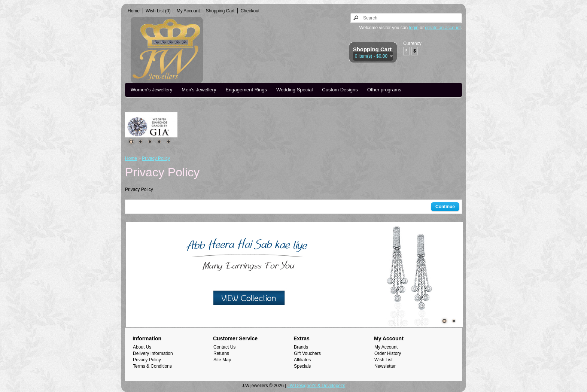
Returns (221, 353)
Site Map (222, 360)
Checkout (250, 11)
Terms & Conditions (152, 366)
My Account (188, 11)
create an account (443, 28)
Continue (445, 207)
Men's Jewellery (199, 90)
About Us (142, 347)
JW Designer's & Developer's (317, 386)
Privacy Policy (156, 158)
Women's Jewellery (151, 90)
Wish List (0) (158, 11)
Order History (388, 353)
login (414, 28)
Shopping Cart (220, 11)
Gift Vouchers (307, 353)
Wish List (384, 360)
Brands (301, 347)
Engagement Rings (246, 90)
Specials (302, 366)
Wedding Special (294, 90)
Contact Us (224, 347)
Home (134, 11)
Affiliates (302, 360)
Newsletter (385, 366)
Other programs (384, 90)
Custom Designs (340, 90)
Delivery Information (153, 353)
